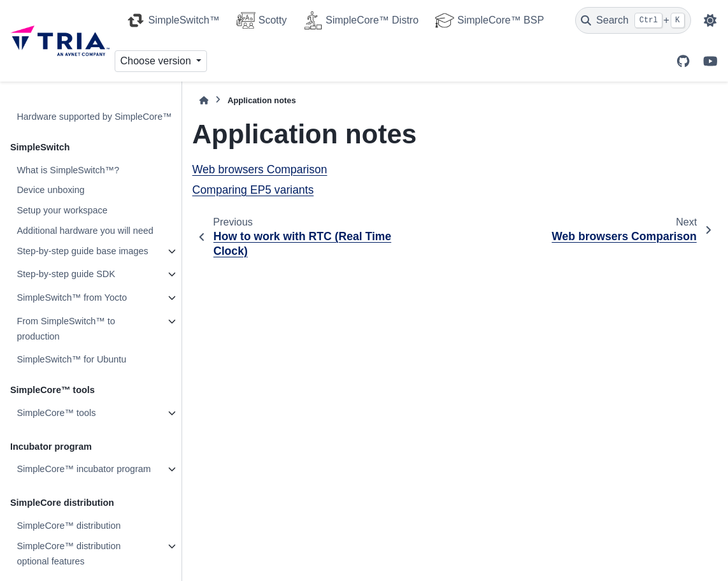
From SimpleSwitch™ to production (66, 329)
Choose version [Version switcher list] (157, 61)
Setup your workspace (62, 210)
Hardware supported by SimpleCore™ (94, 117)
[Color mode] (710, 20)
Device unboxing (50, 190)
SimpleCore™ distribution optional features (68, 554)
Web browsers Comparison (260, 169)
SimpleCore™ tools (56, 413)
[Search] (633, 20)
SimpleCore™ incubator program (83, 469)
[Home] (204, 100)
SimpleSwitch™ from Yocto (72, 298)
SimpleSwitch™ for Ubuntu (71, 359)
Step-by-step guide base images (82, 251)
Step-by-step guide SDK (66, 274)
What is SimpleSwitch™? (68, 170)
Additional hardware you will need (85, 231)
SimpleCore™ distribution (68, 526)
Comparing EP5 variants (253, 190)
